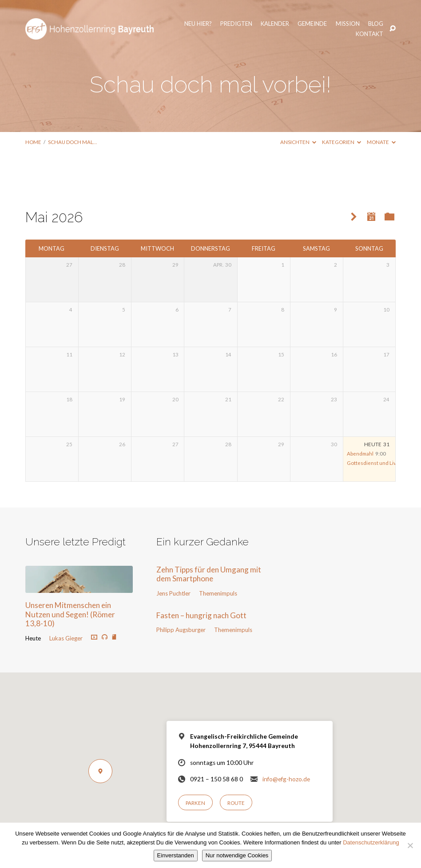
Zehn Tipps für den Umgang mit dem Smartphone (209, 574)
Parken (195, 803)
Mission (311, 25)
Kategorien (342, 142)
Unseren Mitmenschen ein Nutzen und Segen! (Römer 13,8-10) (70, 614)
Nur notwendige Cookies (237, 855)
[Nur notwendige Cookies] (410, 845)
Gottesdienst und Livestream (381, 463)
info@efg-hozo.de (286, 779)
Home (33, 142)
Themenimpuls (218, 593)
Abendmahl (360, 454)
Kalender (238, 25)
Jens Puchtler (173, 593)
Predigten (199, 25)
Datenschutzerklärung (371, 842)
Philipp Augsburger (181, 630)
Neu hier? (161, 25)
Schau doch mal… (72, 142)
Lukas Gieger (66, 638)
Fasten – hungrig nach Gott (201, 615)
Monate (381, 142)
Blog (339, 25)
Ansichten (298, 142)
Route (236, 803)
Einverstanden (176, 855)
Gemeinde (276, 25)
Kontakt (369, 25)
